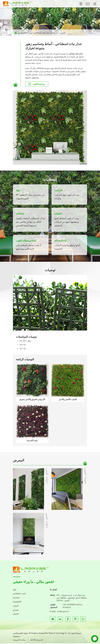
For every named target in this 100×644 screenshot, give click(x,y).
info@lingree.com (63, 612)
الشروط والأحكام (39, 640)
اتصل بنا (54, 590)
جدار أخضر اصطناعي (43, 33)
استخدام (57, 33)
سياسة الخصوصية (20, 640)
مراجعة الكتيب (39, 84)
